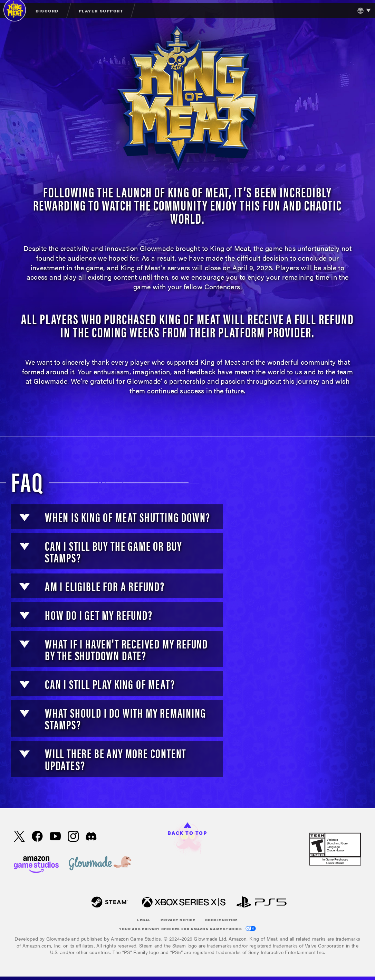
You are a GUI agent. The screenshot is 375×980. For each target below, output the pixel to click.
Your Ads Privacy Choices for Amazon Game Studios (187, 929)
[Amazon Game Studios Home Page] (36, 864)
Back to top (187, 829)
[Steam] (110, 903)
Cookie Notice (222, 920)
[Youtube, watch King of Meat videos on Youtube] (55, 837)
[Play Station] (262, 903)
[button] (25, 518)
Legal (144, 920)
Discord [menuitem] (47, 11)
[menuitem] (47, 11)
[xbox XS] (184, 903)
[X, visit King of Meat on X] (19, 837)
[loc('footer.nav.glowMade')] (100, 864)
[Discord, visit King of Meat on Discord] (91, 837)
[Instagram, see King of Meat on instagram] (73, 837)
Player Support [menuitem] (101, 11)
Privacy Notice (178, 920)
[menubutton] (362, 11)
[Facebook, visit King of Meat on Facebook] (37, 837)
